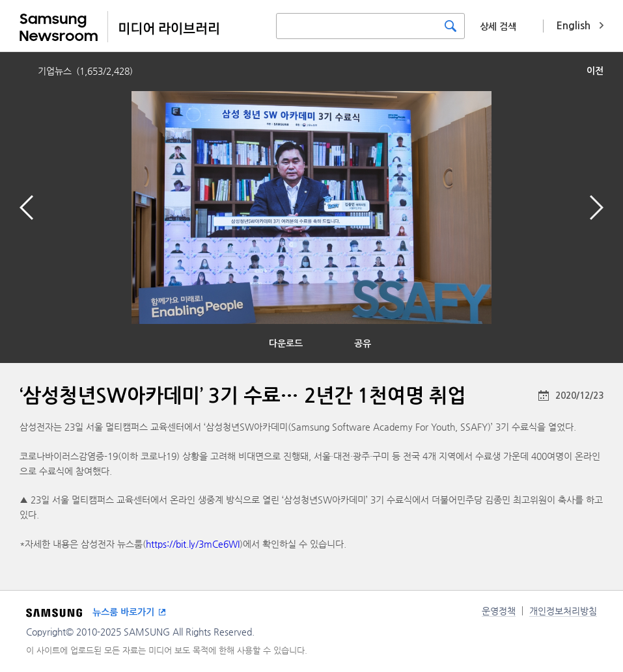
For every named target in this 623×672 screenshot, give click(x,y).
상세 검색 (498, 27)
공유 (363, 343)
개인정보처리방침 (563, 611)
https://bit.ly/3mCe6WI (193, 544)
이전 (595, 71)
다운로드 (286, 343)
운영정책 (499, 611)
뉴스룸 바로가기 (123, 612)
